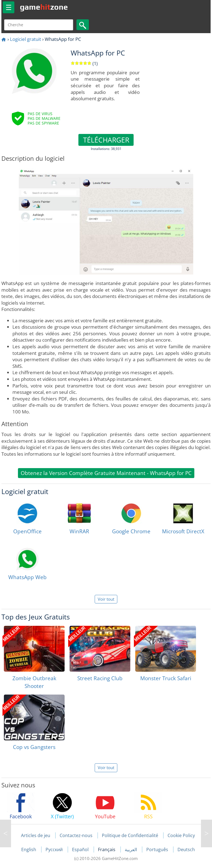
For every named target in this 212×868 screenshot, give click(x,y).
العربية (131, 849)
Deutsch (186, 849)
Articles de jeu (36, 835)
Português (158, 849)
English (29, 849)
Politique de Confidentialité (130, 835)
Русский (55, 849)
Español (81, 849)
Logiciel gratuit (26, 39)
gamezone (44, 7)
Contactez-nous (76, 835)
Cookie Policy (181, 835)
